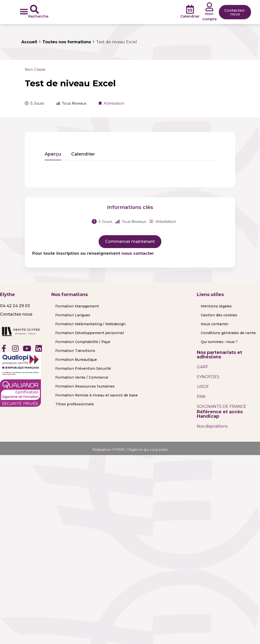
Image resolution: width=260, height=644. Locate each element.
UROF (203, 387)
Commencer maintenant (130, 241)
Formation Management (77, 306)
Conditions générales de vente (228, 333)
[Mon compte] (209, 7)
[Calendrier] (190, 9)
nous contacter (138, 253)
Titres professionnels (75, 404)
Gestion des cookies (219, 315)
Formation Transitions (75, 351)
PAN (201, 397)
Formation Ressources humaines (85, 386)
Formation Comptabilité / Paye (83, 342)
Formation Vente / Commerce (82, 377)
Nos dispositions (212, 426)
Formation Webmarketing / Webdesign (90, 324)
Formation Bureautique (76, 360)
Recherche (38, 16)
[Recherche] (34, 9)
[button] (24, 11)
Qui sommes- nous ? (219, 342)
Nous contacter (215, 324)
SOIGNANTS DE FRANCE (222, 406)
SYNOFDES (208, 377)
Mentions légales (216, 306)
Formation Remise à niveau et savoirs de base (97, 395)
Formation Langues (73, 315)
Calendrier (190, 16)
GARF (202, 367)
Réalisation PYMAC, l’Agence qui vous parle (130, 449)
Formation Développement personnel (90, 333)
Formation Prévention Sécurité (83, 368)
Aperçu (53, 154)
